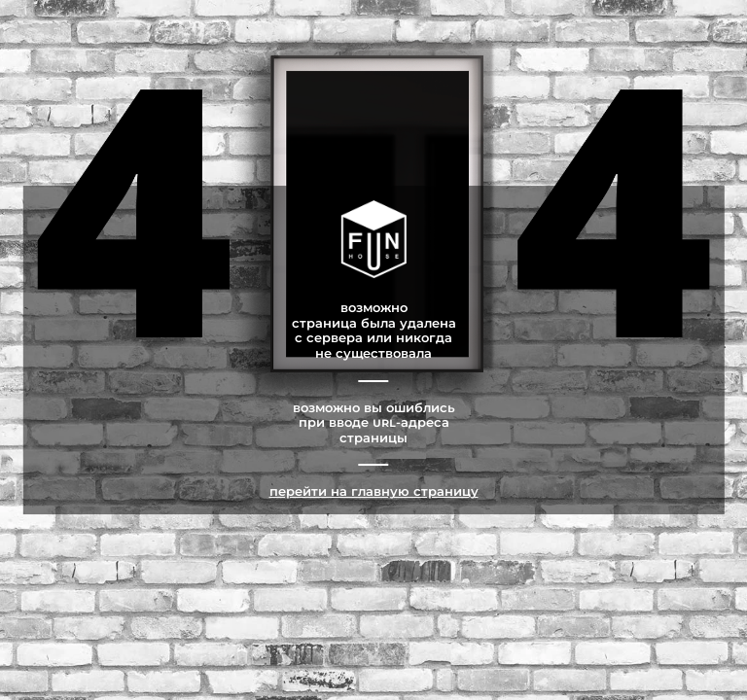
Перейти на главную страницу (374, 491)
